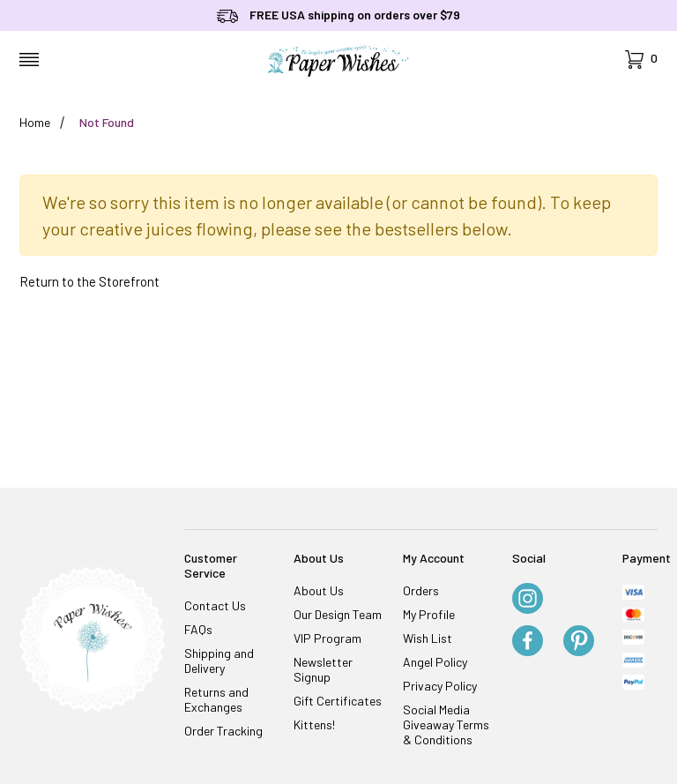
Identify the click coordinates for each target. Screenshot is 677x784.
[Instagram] (528, 600)
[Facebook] (528, 642)
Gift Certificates (338, 701)
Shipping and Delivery (219, 661)
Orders (421, 590)
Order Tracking (223, 731)
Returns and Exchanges (216, 699)
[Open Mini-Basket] (641, 60)
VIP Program (327, 638)
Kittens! (314, 724)
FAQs (198, 629)
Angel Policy (435, 662)
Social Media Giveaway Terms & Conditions (446, 724)
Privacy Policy (440, 686)
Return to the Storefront (89, 281)
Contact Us (215, 605)
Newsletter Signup (323, 669)
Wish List (428, 638)
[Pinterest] (579, 642)
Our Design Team (338, 614)
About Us (319, 590)
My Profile (429, 614)
